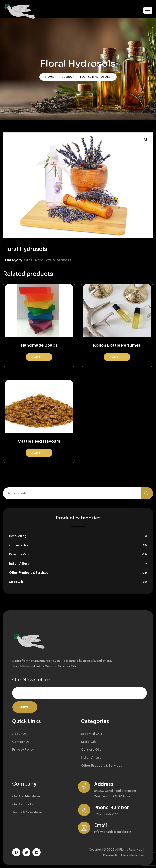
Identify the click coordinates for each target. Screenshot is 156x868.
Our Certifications (26, 796)
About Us (19, 733)
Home (50, 77)
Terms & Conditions (27, 812)
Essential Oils (19, 554)
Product (67, 77)
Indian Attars (19, 563)
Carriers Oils (19, 545)
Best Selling (18, 536)
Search (147, 493)
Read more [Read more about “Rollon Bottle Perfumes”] (117, 357)
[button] (148, 10)
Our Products (23, 804)
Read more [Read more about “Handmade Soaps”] (39, 357)
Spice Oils (16, 582)
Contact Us (21, 741)
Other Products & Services (48, 260)
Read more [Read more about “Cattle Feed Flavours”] (39, 453)
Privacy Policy (23, 749)
